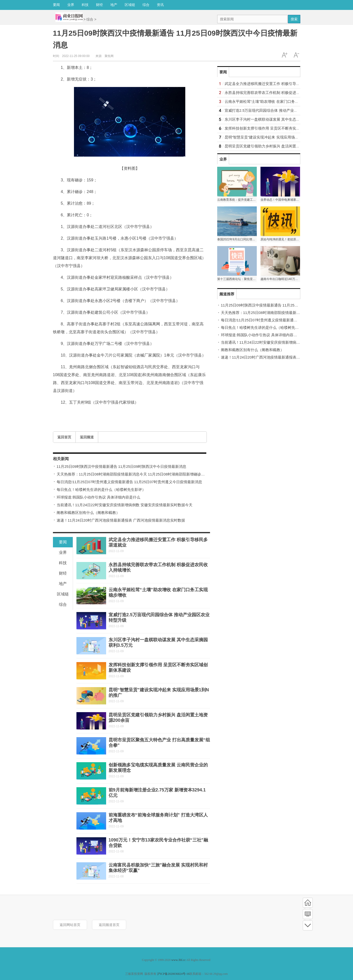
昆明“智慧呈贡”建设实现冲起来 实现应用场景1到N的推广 (271, 137)
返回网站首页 (70, 925)
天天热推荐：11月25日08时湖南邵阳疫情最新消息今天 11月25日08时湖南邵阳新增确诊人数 (133, 474)
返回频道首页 (109, 925)
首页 (308, 903)
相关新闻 (61, 459)
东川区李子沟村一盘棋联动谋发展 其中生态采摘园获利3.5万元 (276, 119)
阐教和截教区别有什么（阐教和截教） (88, 513)
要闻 (56, 5)
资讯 (160, 5)
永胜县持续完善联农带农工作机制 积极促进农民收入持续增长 (275, 93)
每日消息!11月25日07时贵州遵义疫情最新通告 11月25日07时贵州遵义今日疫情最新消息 (129, 482)
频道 (308, 914)
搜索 (294, 19)
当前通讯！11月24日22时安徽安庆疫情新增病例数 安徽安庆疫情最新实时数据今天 (125, 505)
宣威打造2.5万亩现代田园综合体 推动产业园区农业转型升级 (274, 110)
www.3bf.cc (179, 960)
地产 (114, 5)
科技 (85, 5)
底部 (308, 925)
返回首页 (64, 437)
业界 (71, 5)
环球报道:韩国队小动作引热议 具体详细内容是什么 (98, 497)
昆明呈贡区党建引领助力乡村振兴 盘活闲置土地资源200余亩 (275, 146)
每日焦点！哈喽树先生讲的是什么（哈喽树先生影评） (101, 490)
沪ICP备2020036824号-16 (173, 974)
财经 (99, 5)
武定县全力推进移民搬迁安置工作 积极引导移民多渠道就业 (273, 84)
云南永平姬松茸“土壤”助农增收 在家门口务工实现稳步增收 (273, 101)
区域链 (130, 5)
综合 (146, 5)
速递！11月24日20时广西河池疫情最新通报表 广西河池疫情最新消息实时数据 (121, 520)
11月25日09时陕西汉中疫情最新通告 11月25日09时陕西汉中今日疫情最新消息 (121, 466)
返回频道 (87, 437)
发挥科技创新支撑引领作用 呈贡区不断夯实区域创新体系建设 (275, 128)
